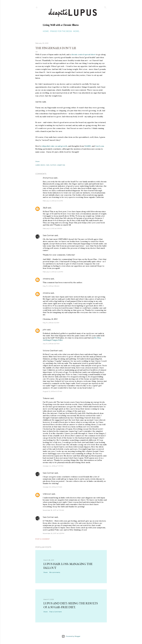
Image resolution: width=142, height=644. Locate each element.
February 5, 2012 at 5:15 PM (52, 228)
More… (77, 31)
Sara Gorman (48, 235)
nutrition (53, 165)
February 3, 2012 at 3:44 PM (53, 201)
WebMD (88, 146)
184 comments (55, 572)
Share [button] (37, 161)
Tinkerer (46, 398)
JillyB (45, 208)
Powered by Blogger (71, 636)
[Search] (105, 7)
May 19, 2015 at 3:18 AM (51, 286)
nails (47, 165)
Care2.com (99, 146)
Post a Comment (42, 539)
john (45, 330)
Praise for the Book (61, 31)
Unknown (47, 494)
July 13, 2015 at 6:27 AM (51, 344)
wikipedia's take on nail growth (54, 146)
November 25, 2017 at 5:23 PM (54, 533)
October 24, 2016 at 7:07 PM (53, 466)
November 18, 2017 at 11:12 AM (53, 510)
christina (46, 279)
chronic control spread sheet (84, 54)
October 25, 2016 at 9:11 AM (52, 487)
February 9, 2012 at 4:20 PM (53, 272)
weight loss (61, 165)
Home (46, 31)
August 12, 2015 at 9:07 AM (52, 391)
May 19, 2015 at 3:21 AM (51, 323)
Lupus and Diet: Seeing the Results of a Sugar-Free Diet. (71, 605)
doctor (43, 165)
